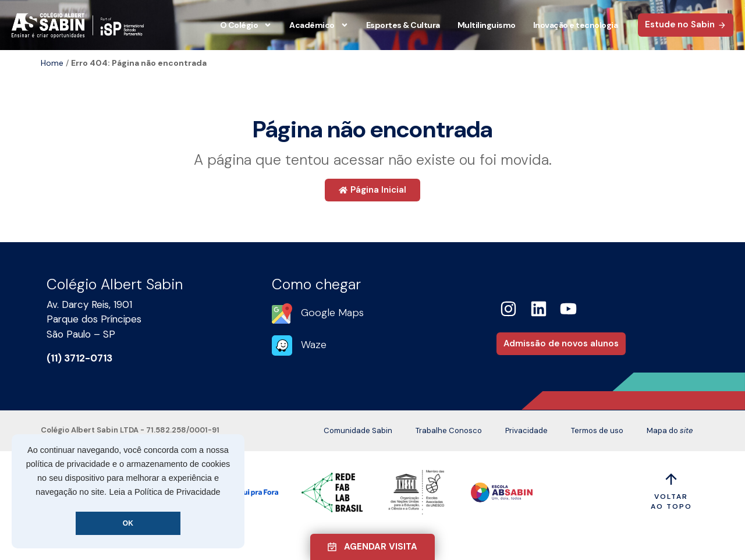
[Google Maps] (282, 313)
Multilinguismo (487, 25)
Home (52, 63)
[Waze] (282, 345)
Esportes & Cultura (403, 25)
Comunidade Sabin (358, 430)
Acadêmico (319, 25)
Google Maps (332, 313)
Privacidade (526, 430)
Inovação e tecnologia (576, 25)
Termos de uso (597, 430)
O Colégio (246, 25)
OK (128, 523)
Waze (314, 345)
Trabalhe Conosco (449, 430)
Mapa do (670, 431)
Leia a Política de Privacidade (165, 492)
